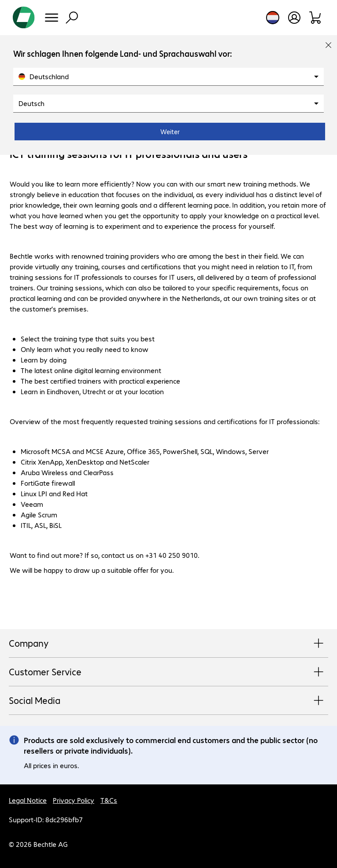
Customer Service (168, 672)
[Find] (72, 18)
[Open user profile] (294, 18)
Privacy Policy (74, 800)
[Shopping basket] (316, 18)
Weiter (170, 132)
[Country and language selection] (273, 18)
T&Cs (109, 800)
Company (168, 644)
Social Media (168, 701)
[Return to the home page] (24, 18)
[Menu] (52, 18)
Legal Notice (28, 800)
